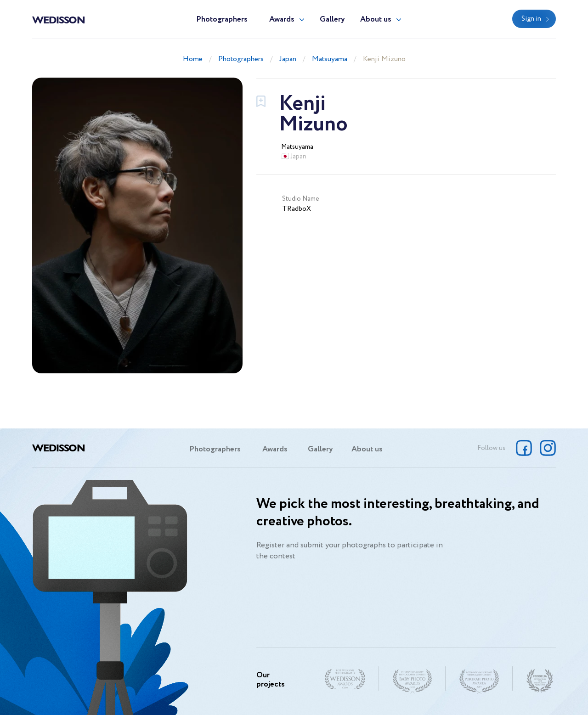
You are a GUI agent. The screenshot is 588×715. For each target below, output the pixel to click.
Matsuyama (330, 59)
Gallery (332, 20)
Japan (288, 59)
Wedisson (59, 19)
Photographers (222, 20)
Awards (282, 20)
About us (376, 20)
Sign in (531, 19)
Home (193, 59)
